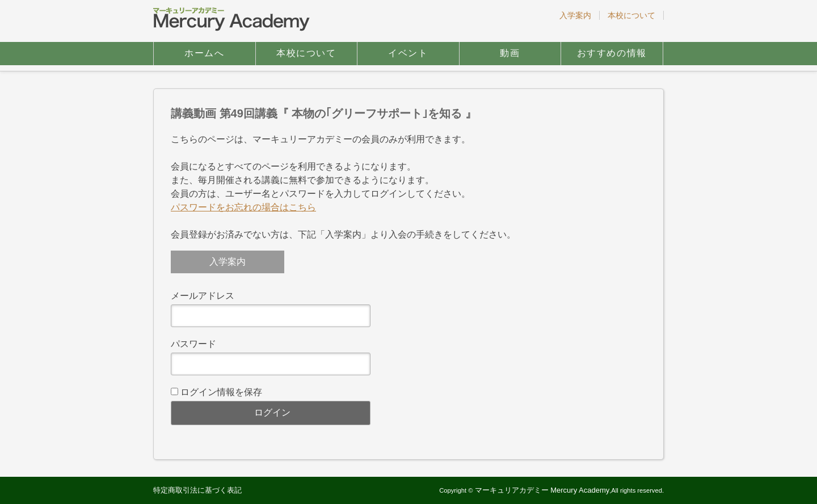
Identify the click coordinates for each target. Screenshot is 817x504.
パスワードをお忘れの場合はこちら (243, 207)
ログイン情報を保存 (221, 392)
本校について (631, 15)
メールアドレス (203, 296)
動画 (510, 53)
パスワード (193, 344)
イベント (408, 53)
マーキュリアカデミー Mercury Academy (542, 490)
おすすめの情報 (612, 53)
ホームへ (204, 53)
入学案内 (575, 15)
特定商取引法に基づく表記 (197, 490)
